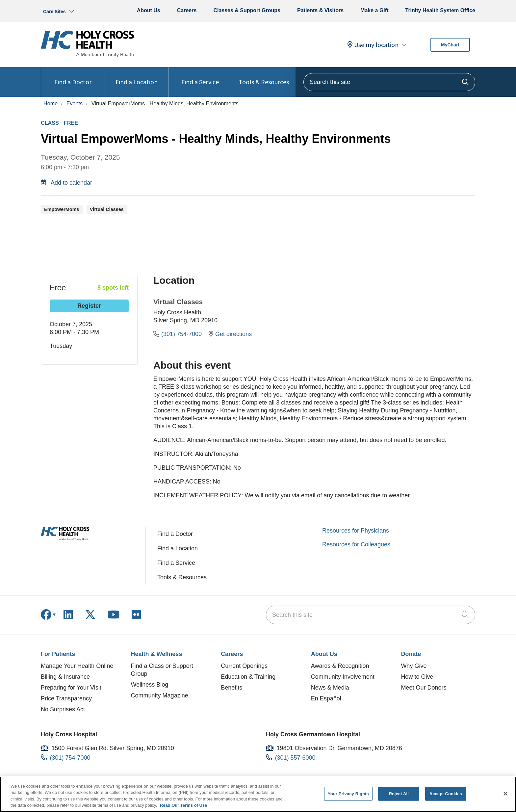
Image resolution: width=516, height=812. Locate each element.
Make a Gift (374, 10)
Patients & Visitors (320, 10)
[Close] (505, 794)
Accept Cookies (446, 794)
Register (89, 306)
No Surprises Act (63, 709)
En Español (326, 698)
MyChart (450, 45)
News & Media (330, 688)
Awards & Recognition (340, 666)
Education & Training (248, 677)
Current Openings (244, 666)
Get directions (230, 334)
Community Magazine (160, 695)
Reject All (399, 794)
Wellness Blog (150, 685)
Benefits (232, 688)
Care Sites (54, 12)
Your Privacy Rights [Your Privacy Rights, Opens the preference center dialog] (348, 794)
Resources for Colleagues (356, 544)
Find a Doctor (73, 77)
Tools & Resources (264, 77)
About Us (149, 10)
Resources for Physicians (356, 531)
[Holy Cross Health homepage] (87, 55)
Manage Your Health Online (77, 666)
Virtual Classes (178, 302)
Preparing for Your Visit (71, 688)
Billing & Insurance (65, 677)
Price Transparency (66, 698)
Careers (187, 10)
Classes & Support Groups (247, 10)
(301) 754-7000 (178, 334)
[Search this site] (389, 82)
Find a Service (200, 77)
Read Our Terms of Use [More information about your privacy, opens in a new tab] (184, 805)
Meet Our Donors (424, 688)
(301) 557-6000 (295, 758)
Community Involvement (343, 677)
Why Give (414, 666)
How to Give (417, 677)
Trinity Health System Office (440, 10)
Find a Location (137, 77)
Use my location (373, 45)
